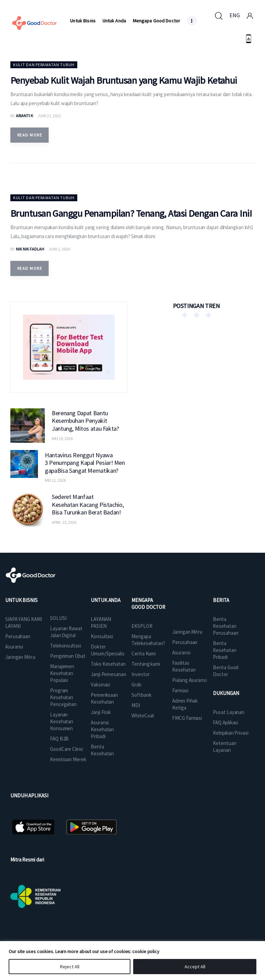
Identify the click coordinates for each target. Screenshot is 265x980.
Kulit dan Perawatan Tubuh (44, 65)
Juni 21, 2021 (49, 116)
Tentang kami (146, 664)
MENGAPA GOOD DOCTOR (148, 604)
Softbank (141, 695)
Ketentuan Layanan (224, 747)
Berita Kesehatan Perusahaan (225, 626)
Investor (140, 674)
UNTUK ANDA (106, 600)
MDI (136, 705)
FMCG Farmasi (187, 718)
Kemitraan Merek (68, 759)
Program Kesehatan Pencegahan (63, 697)
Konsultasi (102, 636)
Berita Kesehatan (102, 750)
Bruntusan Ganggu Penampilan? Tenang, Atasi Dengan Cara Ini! (131, 213)
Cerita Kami (144, 654)
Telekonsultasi (66, 646)
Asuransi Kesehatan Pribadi (102, 729)
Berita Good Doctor (226, 671)
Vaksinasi (100, 685)
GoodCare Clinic (67, 749)
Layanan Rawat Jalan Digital (66, 632)
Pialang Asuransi (189, 680)
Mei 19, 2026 (62, 438)
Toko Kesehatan (108, 664)
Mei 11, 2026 (55, 480)
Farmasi (180, 690)
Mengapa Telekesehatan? (148, 640)
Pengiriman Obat (68, 656)
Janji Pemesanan (109, 674)
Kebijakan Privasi (230, 733)
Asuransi (14, 647)
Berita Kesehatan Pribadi (224, 650)
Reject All (70, 967)
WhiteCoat (143, 716)
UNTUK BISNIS (21, 600)
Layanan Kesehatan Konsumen (62, 721)
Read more (30, 135)
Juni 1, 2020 (59, 249)
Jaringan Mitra (20, 657)
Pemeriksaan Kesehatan (104, 698)
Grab (136, 685)
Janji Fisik (101, 712)
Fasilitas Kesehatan (184, 666)
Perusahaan (18, 636)
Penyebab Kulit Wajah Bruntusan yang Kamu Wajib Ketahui (124, 80)
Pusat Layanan (229, 712)
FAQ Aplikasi (225, 722)
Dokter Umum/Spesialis (108, 650)
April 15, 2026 (64, 522)
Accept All (195, 967)
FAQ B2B (59, 739)
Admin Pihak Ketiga (185, 704)
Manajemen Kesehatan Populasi (62, 673)
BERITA (221, 600)
